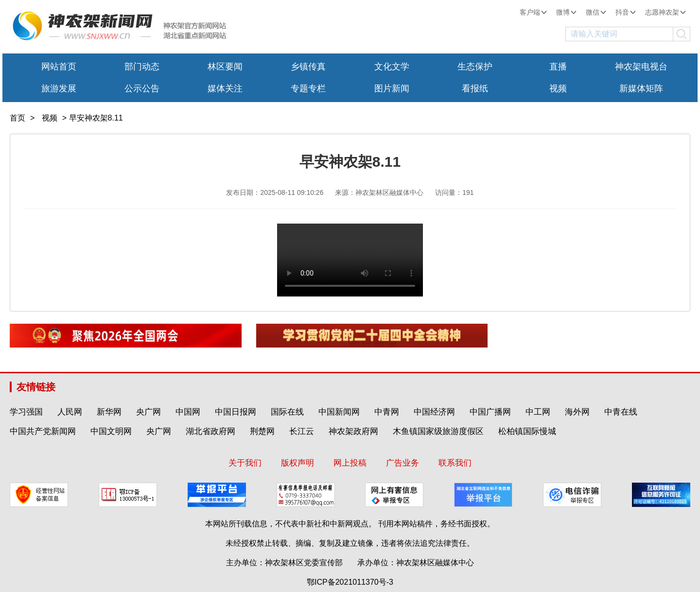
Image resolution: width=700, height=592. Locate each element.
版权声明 (297, 463)
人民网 (70, 412)
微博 (566, 12)
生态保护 (475, 67)
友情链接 (36, 387)
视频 (558, 88)
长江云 (302, 431)
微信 (596, 12)
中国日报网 (236, 412)
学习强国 (26, 412)
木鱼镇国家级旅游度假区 (438, 431)
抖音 (625, 12)
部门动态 (142, 67)
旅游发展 (59, 88)
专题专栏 (308, 88)
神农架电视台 (641, 67)
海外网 (577, 412)
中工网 (538, 412)
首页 (17, 118)
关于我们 (245, 463)
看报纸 (475, 88)
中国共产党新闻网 (43, 431)
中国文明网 (111, 431)
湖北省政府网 (210, 431)
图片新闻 (392, 88)
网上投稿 (350, 463)
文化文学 (392, 67)
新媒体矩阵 (641, 88)
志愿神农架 (665, 12)
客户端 (533, 12)
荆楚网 (262, 431)
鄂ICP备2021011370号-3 (350, 582)
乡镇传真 (308, 67)
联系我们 (455, 463)
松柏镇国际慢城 (527, 431)
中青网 (387, 412)
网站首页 (59, 67)
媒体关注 (225, 88)
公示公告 (142, 88)
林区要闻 (225, 67)
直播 (558, 67)
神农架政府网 (353, 431)
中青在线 (621, 412)
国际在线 (287, 412)
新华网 (109, 412)
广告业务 (402, 463)
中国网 (188, 412)
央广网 (149, 412)
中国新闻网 (339, 412)
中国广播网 (490, 412)
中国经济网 (434, 412)
